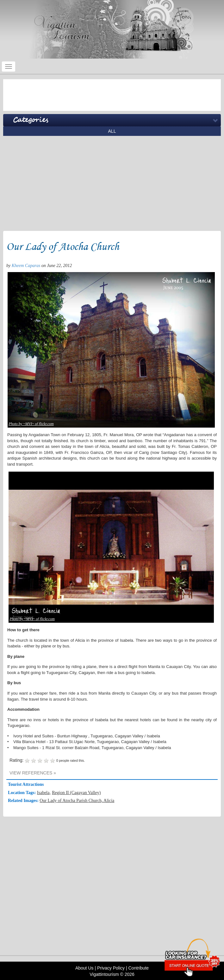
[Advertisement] (112, 95)
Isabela (43, 793)
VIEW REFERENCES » (33, 773)
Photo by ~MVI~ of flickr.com (31, 424)
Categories (31, 120)
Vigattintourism (104, 974)
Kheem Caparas (26, 266)
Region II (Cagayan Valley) (76, 793)
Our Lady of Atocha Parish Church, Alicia (77, 801)
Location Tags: (22, 793)
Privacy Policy (111, 968)
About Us (84, 968)
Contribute (138, 968)
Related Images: (24, 801)
